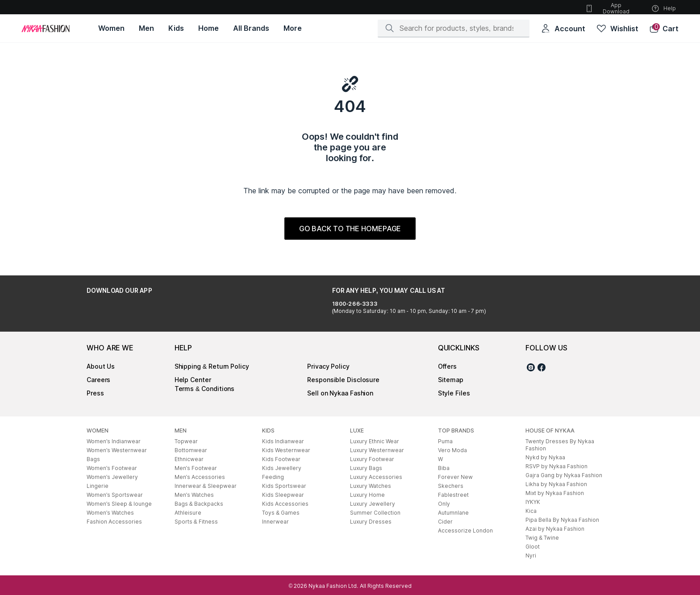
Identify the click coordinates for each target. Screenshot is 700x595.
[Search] (456, 28)
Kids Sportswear (284, 486)
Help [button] (663, 8)
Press (95, 393)
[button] (664, 29)
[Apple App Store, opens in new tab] (171, 311)
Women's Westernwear (117, 450)
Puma (445, 441)
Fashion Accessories (114, 522)
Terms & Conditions (205, 389)
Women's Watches (110, 513)
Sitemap (451, 380)
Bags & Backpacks (199, 504)
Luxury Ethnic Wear (375, 441)
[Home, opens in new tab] (208, 28)
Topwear (186, 441)
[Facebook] (542, 369)
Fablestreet (453, 495)
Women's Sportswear (115, 495)
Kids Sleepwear (283, 495)
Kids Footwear (281, 459)
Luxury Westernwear (377, 450)
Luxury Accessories (376, 477)
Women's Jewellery (112, 477)
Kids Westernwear (286, 450)
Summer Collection (375, 513)
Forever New (455, 477)
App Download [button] (607, 8)
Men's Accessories (200, 477)
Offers (447, 366)
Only (444, 504)
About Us (101, 366)
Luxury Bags (366, 468)
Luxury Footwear (372, 459)
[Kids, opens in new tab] (176, 28)
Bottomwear (191, 450)
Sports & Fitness (196, 522)
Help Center (193, 380)
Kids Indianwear (283, 441)
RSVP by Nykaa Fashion (556, 466)
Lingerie (98, 486)
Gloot (533, 547)
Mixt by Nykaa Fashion (555, 493)
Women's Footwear (112, 468)
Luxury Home (367, 495)
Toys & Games (281, 513)
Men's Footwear (196, 468)
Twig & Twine (542, 538)
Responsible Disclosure (343, 380)
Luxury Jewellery (373, 504)
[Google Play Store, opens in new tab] (112, 311)
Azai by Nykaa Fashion (555, 529)
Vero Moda (452, 450)
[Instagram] (531, 369)
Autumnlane (453, 513)
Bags (93, 459)
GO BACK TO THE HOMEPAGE (350, 229)
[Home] (46, 29)
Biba (444, 468)
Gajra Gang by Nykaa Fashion (564, 475)
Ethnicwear (189, 459)
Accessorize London (465, 531)
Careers (98, 380)
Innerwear (275, 522)
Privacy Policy (328, 366)
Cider (445, 522)
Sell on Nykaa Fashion (340, 393)
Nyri (531, 555)
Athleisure (188, 513)
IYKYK (533, 502)
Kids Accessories (285, 504)
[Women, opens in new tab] (111, 28)
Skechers (451, 486)
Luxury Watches (371, 486)
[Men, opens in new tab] (146, 28)
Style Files (454, 393)
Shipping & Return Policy (212, 366)
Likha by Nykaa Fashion (556, 484)
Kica (531, 511)
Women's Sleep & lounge (119, 504)
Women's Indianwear (114, 441)
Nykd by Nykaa (545, 457)
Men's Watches (194, 495)
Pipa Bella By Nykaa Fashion (562, 520)
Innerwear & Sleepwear (206, 486)
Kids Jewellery (282, 468)
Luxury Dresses (371, 522)
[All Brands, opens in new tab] (251, 28)
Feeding (273, 477)
